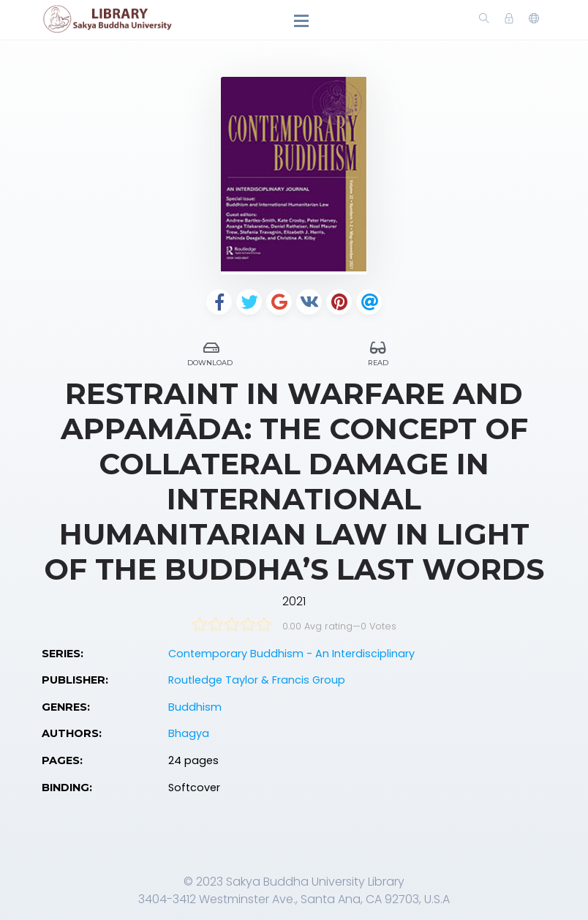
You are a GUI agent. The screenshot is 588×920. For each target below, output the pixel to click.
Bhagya (189, 733)
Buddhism (195, 707)
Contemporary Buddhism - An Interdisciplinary (291, 654)
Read (378, 352)
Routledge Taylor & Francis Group (257, 680)
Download (211, 352)
